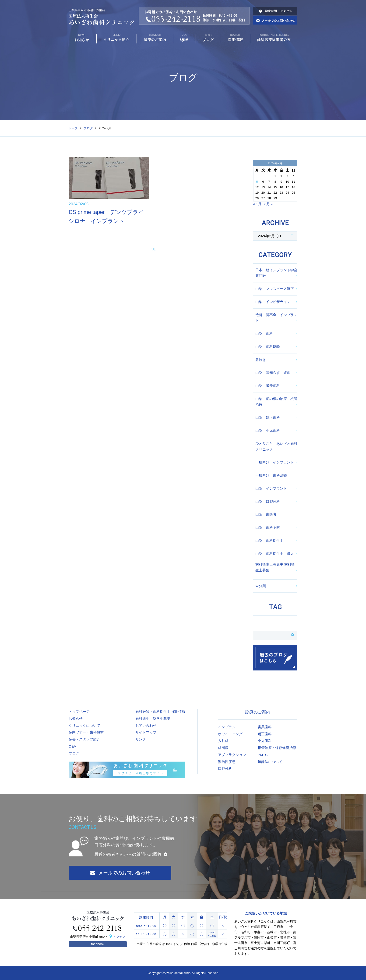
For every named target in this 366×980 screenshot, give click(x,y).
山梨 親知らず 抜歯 (273, 372)
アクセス (119, 937)
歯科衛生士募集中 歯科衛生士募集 (275, 567)
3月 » (268, 204)
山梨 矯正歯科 (268, 417)
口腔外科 (225, 768)
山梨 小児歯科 (268, 430)
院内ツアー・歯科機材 (86, 732)
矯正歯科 (265, 734)
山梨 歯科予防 (268, 527)
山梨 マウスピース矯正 (275, 289)
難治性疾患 (227, 762)
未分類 (261, 586)
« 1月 (257, 204)
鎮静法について (270, 762)
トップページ (79, 711)
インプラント (229, 727)
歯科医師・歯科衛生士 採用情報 (160, 711)
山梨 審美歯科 (268, 386)
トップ (73, 128)
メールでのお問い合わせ (120, 873)
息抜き (261, 360)
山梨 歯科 (264, 333)
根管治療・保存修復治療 (277, 748)
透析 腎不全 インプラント (276, 318)
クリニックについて (84, 725)
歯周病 (223, 748)
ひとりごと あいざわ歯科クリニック (276, 446)
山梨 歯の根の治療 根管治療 (276, 402)
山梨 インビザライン (273, 302)
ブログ (88, 128)
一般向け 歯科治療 (271, 475)
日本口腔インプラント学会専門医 (276, 273)
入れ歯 (223, 741)
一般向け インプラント (275, 462)
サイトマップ (146, 732)
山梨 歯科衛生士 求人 (275, 554)
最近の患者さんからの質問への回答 (128, 854)
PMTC (263, 755)
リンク (141, 739)
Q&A (72, 746)
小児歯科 (265, 741)
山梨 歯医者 (266, 514)
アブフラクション (232, 755)
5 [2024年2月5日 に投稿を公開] (257, 182)
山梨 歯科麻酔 (268, 347)
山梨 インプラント (271, 488)
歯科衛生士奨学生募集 (153, 718)
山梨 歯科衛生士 (269, 540)
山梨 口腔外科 (268, 501)
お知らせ (76, 718)
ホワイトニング (230, 734)
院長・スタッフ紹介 (84, 739)
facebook (98, 944)
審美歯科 (265, 727)
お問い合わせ (146, 725)
